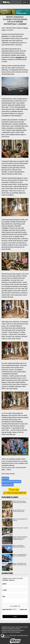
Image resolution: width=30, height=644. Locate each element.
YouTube (11, 632)
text (4, 596)
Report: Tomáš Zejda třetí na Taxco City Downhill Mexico (14, 555)
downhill (6, 478)
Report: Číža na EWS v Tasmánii (15, 528)
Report (26, 28)
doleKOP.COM (6, 627)
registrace (12, 580)
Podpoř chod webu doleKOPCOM (16, 493)
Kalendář (5, 629)
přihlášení (5, 580)
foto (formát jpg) (15, 606)
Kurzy (26, 627)
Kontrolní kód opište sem (15, 611)
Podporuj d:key (6, 630)
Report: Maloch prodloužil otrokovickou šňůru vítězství (14, 502)
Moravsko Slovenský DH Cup (12, 482)
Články (13, 627)
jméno (4, 584)
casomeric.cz (20, 57)
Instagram (17, 632)
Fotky (17, 627)
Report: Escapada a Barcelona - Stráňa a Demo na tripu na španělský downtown (15, 538)
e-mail (4, 590)
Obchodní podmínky (17, 630)
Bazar (22, 627)
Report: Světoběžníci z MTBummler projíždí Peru (14, 546)
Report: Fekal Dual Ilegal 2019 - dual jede (15, 520)
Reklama (11, 629)
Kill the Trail (5, 635)
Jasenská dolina (8, 485)
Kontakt (17, 629)
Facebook (4, 632)
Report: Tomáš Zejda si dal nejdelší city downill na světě (14, 564)
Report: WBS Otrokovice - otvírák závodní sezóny (14, 511)
